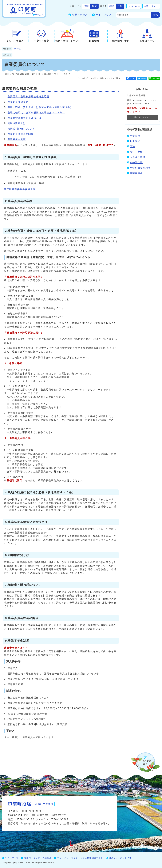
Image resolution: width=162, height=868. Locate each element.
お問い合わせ (151, 6)
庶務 (132, 146)
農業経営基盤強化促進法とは (25, 118)
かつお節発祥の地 (140, 168)
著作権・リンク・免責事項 (38, 858)
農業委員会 (136, 173)
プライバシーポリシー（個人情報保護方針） (80, 858)
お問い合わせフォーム (142, 117)
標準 (86, 6)
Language (134, 6)
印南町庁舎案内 (44, 804)
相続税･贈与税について (21, 129)
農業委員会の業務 (18, 102)
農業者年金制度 (17, 139)
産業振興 (135, 136)
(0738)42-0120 (25, 819)
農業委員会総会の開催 (21, 134)
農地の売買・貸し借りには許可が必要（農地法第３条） (40, 107)
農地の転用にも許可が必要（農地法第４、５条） (36, 113)
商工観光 (135, 141)
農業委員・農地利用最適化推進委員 (28, 97)
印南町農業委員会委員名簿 (20, 189)
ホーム (18, 49)
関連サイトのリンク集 (120, 858)
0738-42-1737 (141, 100)
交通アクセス (80, 15)
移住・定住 (136, 152)
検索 (156, 15)
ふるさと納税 (138, 157)
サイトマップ (103, 15)
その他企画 (136, 162)
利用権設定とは (17, 123)
